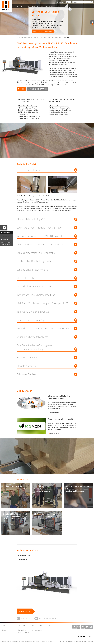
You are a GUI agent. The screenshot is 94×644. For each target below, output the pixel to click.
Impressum (69, 641)
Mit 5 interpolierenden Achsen (27, 108)
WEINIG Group (61, 2)
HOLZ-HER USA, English (42, 31)
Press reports (38, 630)
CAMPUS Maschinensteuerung (27, 106)
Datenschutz (78, 641)
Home (62, 641)
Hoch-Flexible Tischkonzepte (58, 112)
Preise (21, 89)
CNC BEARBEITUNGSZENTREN (47, 37)
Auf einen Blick (6, 232)
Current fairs (22, 630)
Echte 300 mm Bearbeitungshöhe (28, 110)
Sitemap (90, 641)
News (4, 630)
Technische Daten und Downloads (7, 244)
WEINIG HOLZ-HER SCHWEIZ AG (24, 37)
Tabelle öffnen (23, 560)
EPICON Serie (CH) (25, 611)
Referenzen (5, 240)
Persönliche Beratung (37, 89)
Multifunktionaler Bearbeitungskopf (60, 108)
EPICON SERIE (58, 37)
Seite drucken (26, 618)
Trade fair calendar (24, 632)
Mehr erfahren (55, 413)
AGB (85, 641)
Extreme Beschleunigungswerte (59, 114)
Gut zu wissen (6, 236)
